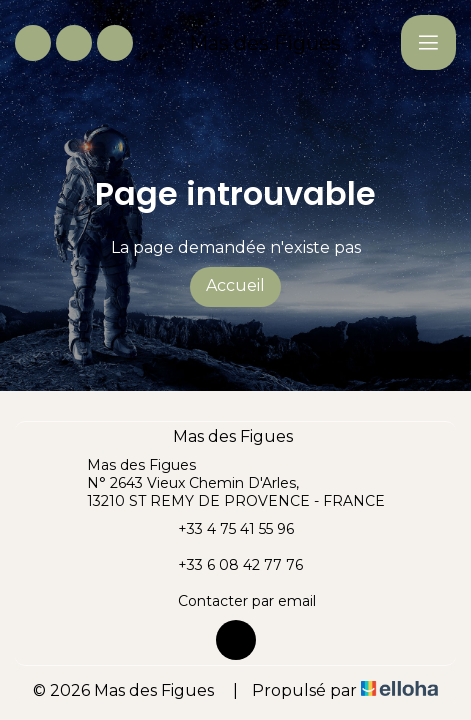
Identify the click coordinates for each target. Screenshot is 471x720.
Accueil (235, 285)
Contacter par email (235, 601)
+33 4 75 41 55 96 (224, 529)
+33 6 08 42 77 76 (229, 565)
